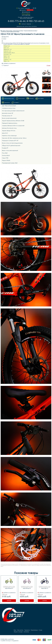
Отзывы (48, 65)
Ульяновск (27, 8)
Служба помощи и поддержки (10, 640)
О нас (40, 630)
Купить (9, 600)
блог (30, 26)
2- (5, 38)
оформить (30, 10)
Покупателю (33, 630)
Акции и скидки (47, 630)
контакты (34, 26)
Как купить (25, 26)
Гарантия (18, 26)
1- (3, 38)
